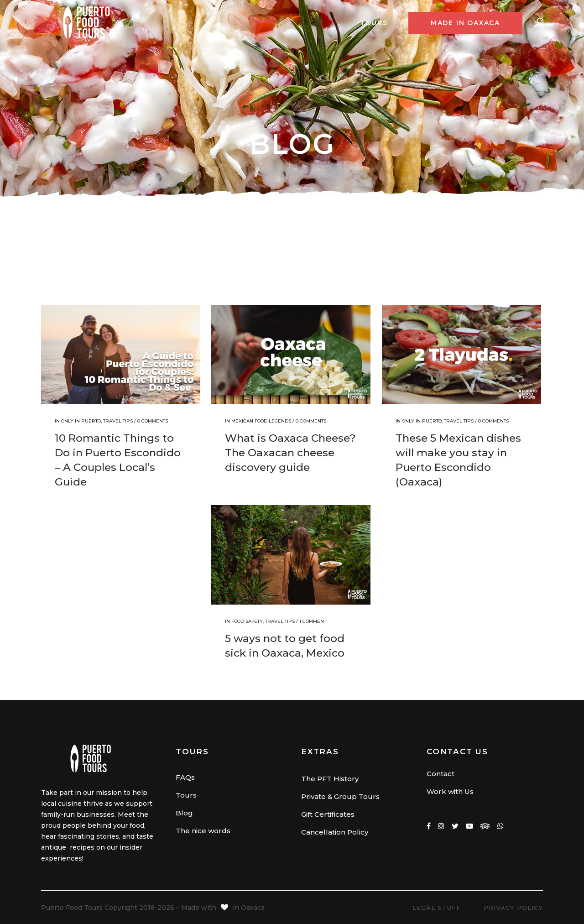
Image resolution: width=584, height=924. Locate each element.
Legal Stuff (437, 908)
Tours (186, 795)
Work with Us (450, 791)
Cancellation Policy (335, 832)
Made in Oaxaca (465, 23)
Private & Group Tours (340, 796)
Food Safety (247, 621)
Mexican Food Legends (261, 421)
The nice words (203, 831)
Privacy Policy (513, 908)
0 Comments (153, 421)
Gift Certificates (328, 814)
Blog (184, 813)
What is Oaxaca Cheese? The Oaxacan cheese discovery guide (290, 453)
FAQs (185, 777)
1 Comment (313, 621)
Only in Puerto (81, 421)
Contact (441, 774)
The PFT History (330, 779)
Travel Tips (118, 421)
